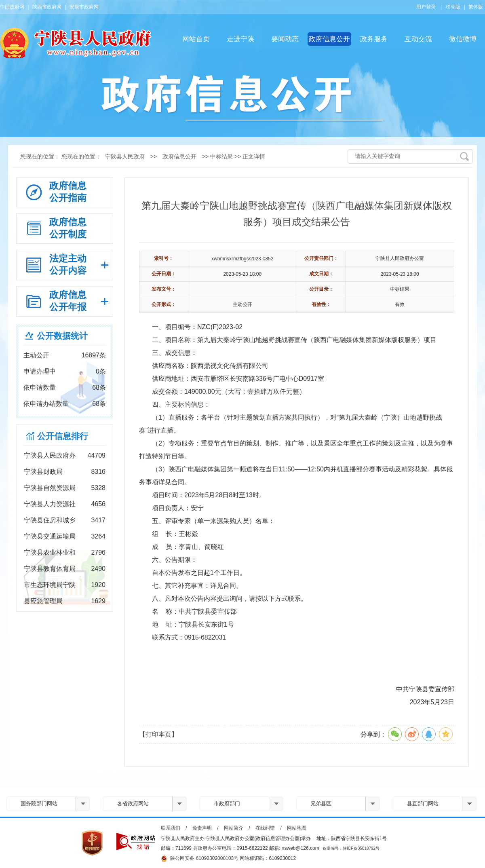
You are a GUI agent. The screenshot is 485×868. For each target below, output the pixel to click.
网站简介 (234, 828)
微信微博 (463, 39)
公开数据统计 (62, 336)
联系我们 (171, 828)
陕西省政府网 (47, 7)
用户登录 (426, 7)
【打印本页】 (158, 734)
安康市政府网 (84, 7)
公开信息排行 (63, 436)
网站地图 (297, 828)
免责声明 (202, 828)
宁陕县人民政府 (125, 156)
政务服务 (374, 39)
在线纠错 (265, 828)
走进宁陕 (240, 39)
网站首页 (196, 39)
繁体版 (476, 7)
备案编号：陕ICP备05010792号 (351, 848)
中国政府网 (12, 7)
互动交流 (418, 39)
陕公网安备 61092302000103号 (200, 859)
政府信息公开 (329, 39)
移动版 (453, 7)
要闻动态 (285, 39)
